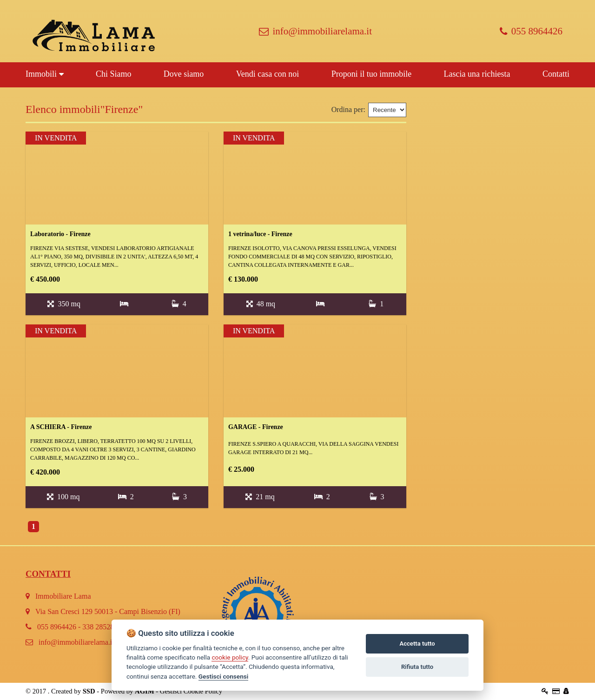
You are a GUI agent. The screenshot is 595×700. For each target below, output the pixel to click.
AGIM (145, 691)
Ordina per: (348, 109)
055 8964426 (531, 31)
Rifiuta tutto (417, 667)
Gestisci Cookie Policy (191, 691)
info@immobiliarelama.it (315, 31)
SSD (89, 691)
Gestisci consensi (223, 676)
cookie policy (230, 657)
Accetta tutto (417, 644)
